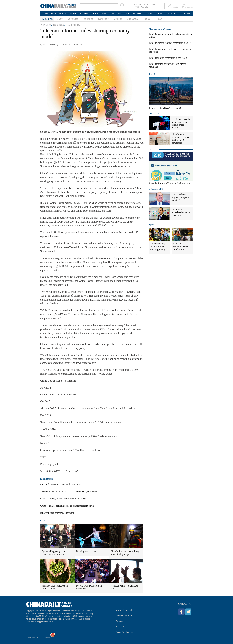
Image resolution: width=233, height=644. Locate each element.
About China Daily (124, 610)
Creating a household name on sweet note (181, 212)
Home (47, 25)
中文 (132, 7)
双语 (137, 7)
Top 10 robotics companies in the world (168, 58)
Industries (88, 19)
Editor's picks (155, 114)
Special (152, 225)
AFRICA (147, 5)
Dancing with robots (86, 551)
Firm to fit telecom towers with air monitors (62, 484)
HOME (46, 13)
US (131, 5)
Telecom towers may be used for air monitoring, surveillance (70, 492)
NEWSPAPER (170, 13)
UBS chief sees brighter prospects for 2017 (180, 197)
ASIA (154, 5)
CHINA (54, 13)
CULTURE (95, 13)
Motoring (118, 19)
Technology (103, 19)
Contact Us (121, 621)
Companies (73, 19)
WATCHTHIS (116, 13)
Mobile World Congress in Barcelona (89, 587)
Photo (43, 521)
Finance (146, 19)
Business (58, 25)
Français (144, 7)
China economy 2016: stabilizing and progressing (158, 246)
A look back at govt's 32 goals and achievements (170, 183)
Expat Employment (125, 632)
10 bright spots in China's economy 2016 (166, 108)
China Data (132, 19)
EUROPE (138, 5)
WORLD (62, 13)
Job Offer (120, 627)
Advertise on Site (124, 616)
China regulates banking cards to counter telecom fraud (67, 506)
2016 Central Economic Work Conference (181, 246)
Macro (60, 19)
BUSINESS (72, 13)
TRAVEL (106, 13)
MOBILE (187, 13)
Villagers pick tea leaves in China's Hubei (55, 587)
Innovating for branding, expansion (57, 513)
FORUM (158, 13)
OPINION (137, 13)
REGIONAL (148, 13)
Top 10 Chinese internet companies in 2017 (170, 43)
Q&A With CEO (156, 189)
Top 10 (159, 19)
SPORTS (127, 13)
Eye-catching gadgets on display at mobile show (54, 553)
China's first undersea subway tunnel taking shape (125, 553)
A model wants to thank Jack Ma (125, 587)
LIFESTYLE (84, 13)
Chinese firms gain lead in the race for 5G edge (63, 499)
